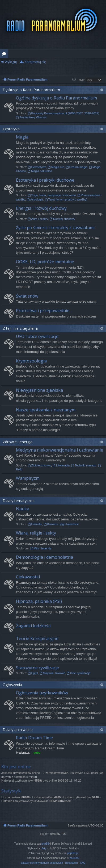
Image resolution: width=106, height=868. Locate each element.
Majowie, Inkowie (52, 673)
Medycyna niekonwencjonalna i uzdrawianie (60, 450)
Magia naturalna (40, 171)
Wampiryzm (28, 478)
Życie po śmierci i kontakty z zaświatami (55, 228)
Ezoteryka (11, 129)
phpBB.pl (73, 853)
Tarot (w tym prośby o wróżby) (66, 199)
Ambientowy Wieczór (31, 117)
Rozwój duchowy (62, 219)
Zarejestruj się (35, 62)
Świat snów (27, 296)
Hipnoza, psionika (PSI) (39, 601)
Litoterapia (61, 465)
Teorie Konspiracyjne (37, 639)
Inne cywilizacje (79, 673)
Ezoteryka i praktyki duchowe (45, 180)
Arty (44, 848)
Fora (5, 55)
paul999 (74, 858)
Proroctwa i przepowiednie (43, 311)
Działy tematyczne (19, 501)
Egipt (33, 673)
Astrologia (35, 199)
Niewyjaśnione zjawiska (39, 390)
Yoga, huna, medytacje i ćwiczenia (52, 195)
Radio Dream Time (34, 738)
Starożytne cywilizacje (37, 668)
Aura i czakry (38, 219)
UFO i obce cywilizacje (37, 336)
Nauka (23, 509)
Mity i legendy (41, 548)
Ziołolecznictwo (39, 465)
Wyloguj (11, 62)
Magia (22, 137)
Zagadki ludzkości (34, 626)
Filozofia (35, 524)
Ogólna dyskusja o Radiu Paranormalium (56, 98)
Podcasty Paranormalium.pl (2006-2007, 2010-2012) (64, 113)
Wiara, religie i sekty (36, 533)
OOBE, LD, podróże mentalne (45, 262)
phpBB (45, 844)
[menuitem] (42, 863)
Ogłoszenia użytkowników (42, 693)
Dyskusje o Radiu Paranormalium (31, 90)
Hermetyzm (37, 167)
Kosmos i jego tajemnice (61, 524)
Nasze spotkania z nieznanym (46, 410)
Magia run (56, 167)
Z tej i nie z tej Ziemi (20, 328)
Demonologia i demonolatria (44, 557)
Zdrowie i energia (18, 442)
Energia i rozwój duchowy (41, 208)
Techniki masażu (84, 465)
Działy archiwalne (18, 730)
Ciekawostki (28, 577)
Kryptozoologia (31, 361)
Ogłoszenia (12, 685)
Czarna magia (77, 167)
